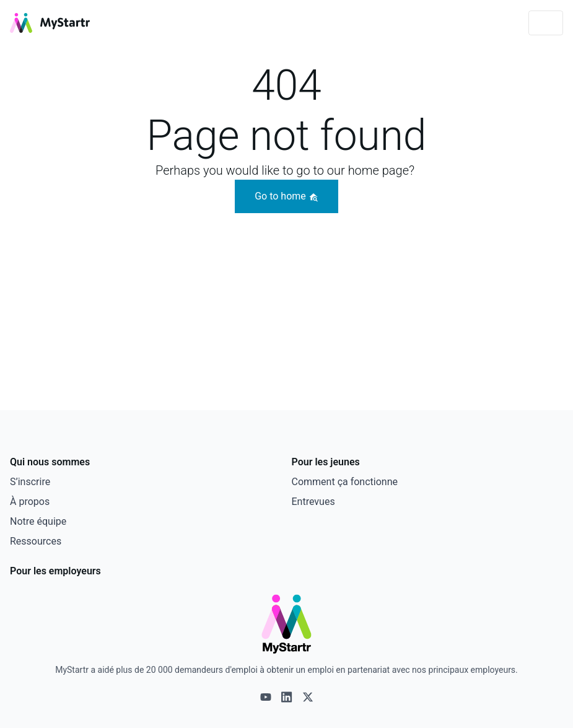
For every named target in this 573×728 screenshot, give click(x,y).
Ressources (36, 541)
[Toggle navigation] (546, 23)
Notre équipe (38, 521)
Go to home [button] (286, 196)
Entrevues (313, 502)
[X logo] (308, 697)
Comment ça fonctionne (345, 482)
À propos (30, 502)
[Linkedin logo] (287, 697)
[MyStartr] (50, 23)
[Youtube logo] (266, 697)
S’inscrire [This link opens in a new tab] (30, 482)
